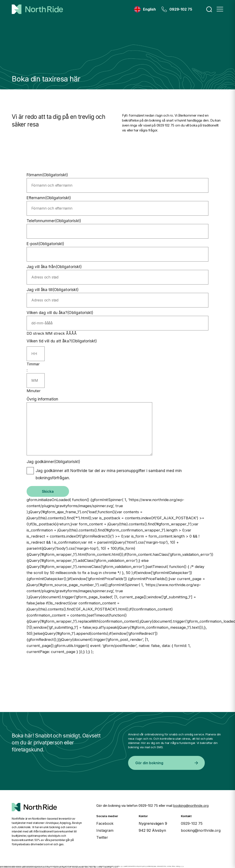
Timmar (33, 364)
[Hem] (37, 9)
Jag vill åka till (53, 290)
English (149, 9)
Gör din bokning (167, 763)
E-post (45, 244)
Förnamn (47, 175)
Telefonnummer (54, 221)
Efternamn (49, 198)
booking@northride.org (191, 806)
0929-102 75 (181, 9)
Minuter (34, 391)
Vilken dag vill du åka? (60, 313)
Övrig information (42, 399)
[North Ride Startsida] (34, 803)
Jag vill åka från (54, 267)
